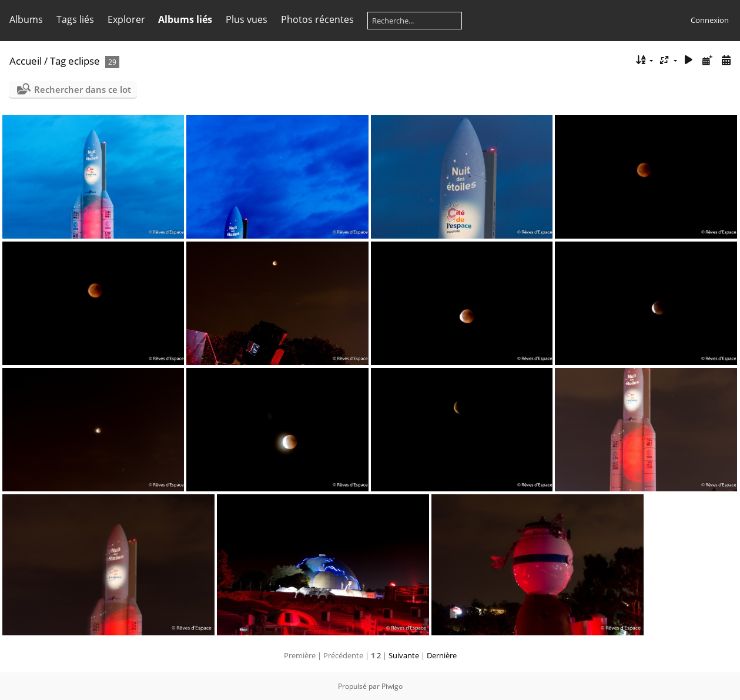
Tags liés (75, 19)
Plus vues (247, 19)
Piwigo (392, 686)
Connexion (710, 20)
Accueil (26, 61)
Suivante (404, 655)
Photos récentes (317, 19)
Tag (58, 61)
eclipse (84, 61)
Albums (26, 19)
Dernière (442, 655)
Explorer (126, 19)
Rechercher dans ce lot (83, 89)
